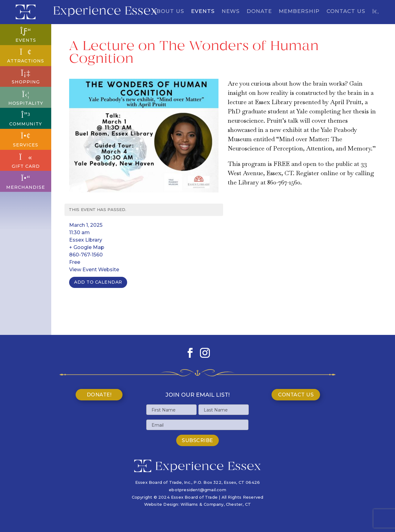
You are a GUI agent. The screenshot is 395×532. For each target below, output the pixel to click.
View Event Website (94, 270)
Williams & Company (202, 504)
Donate (259, 12)
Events (203, 12)
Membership (299, 12)
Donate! (99, 395)
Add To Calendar (98, 282)
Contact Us (346, 12)
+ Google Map (87, 247)
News (231, 12)
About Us (168, 12)
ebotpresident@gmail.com (197, 490)
